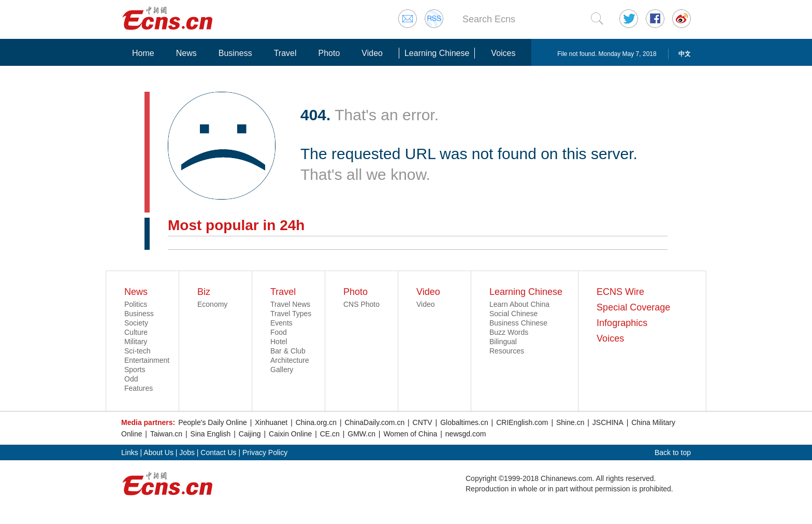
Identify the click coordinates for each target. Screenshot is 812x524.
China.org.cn (316, 422)
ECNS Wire (620, 292)
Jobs (187, 452)
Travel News (290, 304)
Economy (212, 304)
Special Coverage (633, 307)
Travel (285, 53)
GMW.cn (361, 434)
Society (136, 323)
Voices (503, 53)
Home (143, 53)
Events (281, 323)
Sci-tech (137, 351)
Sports (135, 370)
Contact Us (218, 452)
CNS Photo (361, 304)
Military (136, 342)
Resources (507, 351)
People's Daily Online (213, 422)
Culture (136, 332)
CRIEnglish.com (522, 422)
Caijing (250, 434)
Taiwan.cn (166, 434)
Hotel (279, 342)
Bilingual (503, 342)
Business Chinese (518, 323)
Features (139, 388)
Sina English (211, 434)
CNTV (423, 422)
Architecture (290, 360)
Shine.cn (570, 422)
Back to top (673, 452)
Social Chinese (513, 314)
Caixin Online (290, 434)
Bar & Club (288, 351)
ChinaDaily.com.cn (375, 422)
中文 (685, 54)
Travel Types (291, 314)
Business (235, 53)
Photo (329, 53)
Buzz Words (509, 332)
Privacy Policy (265, 452)
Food (279, 332)
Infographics (622, 323)
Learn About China (519, 304)
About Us (158, 452)
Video (372, 53)
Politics (136, 304)
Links (130, 452)
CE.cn (330, 434)
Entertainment (147, 360)
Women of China (410, 434)
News (186, 53)
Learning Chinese (437, 53)
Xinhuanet (271, 422)
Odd (131, 379)
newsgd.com (466, 434)
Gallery (282, 370)
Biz (204, 292)
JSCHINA (608, 422)
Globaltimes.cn (464, 422)
